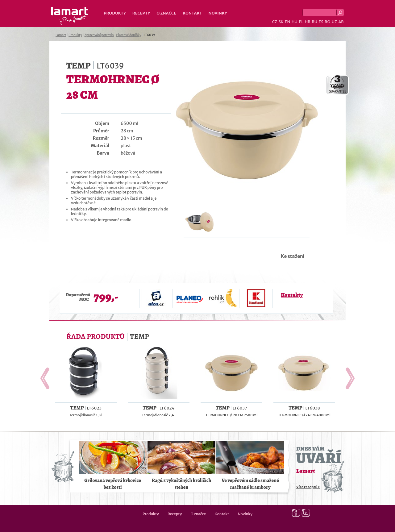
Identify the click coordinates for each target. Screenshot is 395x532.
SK (281, 22)
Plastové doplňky (129, 35)
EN (288, 22)
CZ (275, 22)
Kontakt (192, 13)
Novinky (218, 13)
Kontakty (292, 295)
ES (321, 22)
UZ (334, 22)
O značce (166, 13)
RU (314, 22)
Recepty (141, 13)
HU (295, 22)
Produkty (115, 13)
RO (327, 22)
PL (301, 22)
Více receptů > (308, 487)
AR (341, 22)
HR (307, 22)
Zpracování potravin (99, 35)
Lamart (70, 16)
